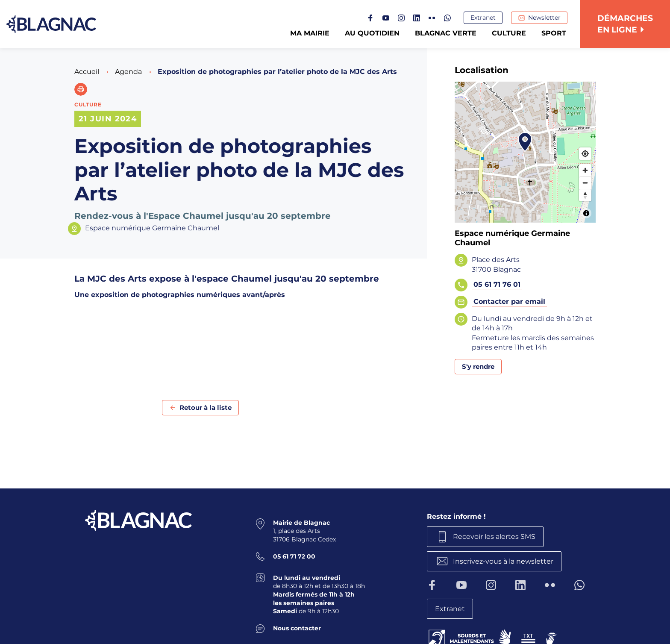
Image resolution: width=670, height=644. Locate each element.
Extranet (483, 18)
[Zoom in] (585, 170)
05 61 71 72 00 (294, 556)
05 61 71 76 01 (497, 284)
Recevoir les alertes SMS (494, 537)
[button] (81, 89)
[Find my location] (585, 154)
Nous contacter (297, 628)
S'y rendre (478, 366)
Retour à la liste (206, 407)
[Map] (525, 152)
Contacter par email (509, 301)
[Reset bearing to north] (585, 195)
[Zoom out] (585, 183)
